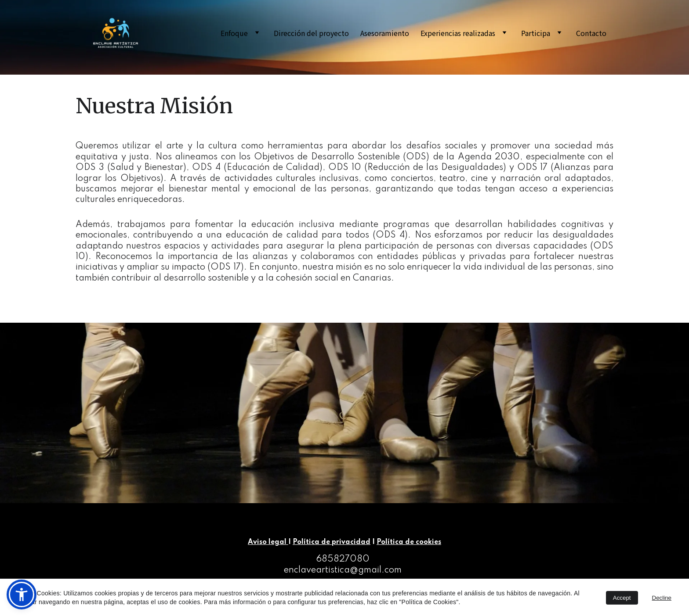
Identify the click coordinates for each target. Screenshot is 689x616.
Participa (536, 33)
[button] (22, 594)
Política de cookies (409, 542)
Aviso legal (268, 542)
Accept (622, 598)
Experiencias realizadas (458, 33)
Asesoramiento (385, 33)
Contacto (591, 33)
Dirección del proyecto (311, 33)
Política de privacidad (332, 542)
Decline (662, 598)
